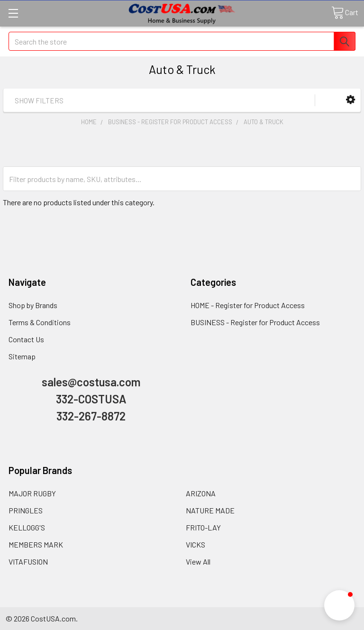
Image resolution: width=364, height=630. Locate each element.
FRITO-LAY (203, 527)
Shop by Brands (33, 305)
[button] (350, 100)
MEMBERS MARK (36, 544)
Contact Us (26, 339)
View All (198, 562)
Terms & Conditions (40, 322)
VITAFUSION (28, 562)
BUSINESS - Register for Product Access (255, 322)
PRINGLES (26, 510)
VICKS (196, 544)
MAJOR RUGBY (32, 493)
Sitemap (22, 356)
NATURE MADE (210, 510)
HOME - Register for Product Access (248, 305)
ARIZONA (201, 493)
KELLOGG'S (27, 527)
